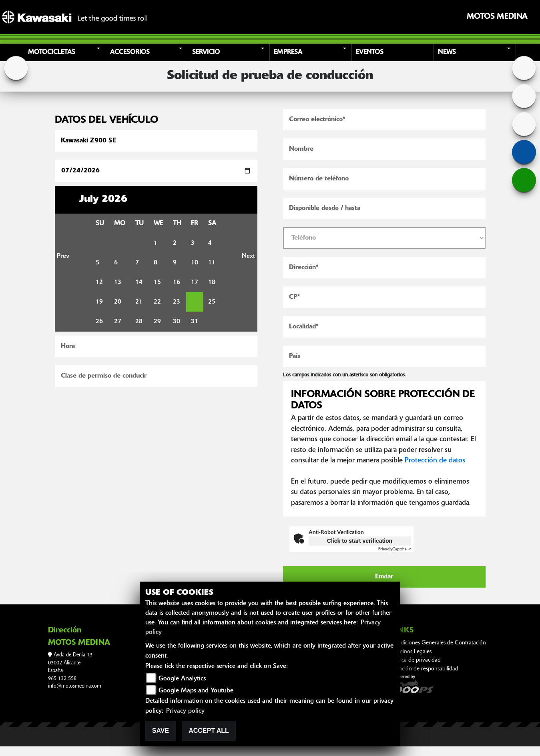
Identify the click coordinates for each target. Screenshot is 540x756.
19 (99, 302)
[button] (66, 52)
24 (195, 302)
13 (118, 282)
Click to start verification (360, 541)
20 (118, 302)
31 (195, 322)
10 (195, 263)
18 (212, 282)
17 (195, 282)
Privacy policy (185, 711)
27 (118, 322)
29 (157, 322)
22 (157, 302)
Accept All (209, 731)
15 (157, 282)
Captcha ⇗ (395, 549)
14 (139, 282)
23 (177, 302)
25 (212, 302)
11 (212, 263)
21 (139, 302)
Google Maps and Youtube (196, 691)
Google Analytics (182, 679)
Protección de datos (435, 461)
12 (99, 282)
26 (99, 322)
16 (177, 282)
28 (139, 322)
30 (177, 322)
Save (161, 731)
